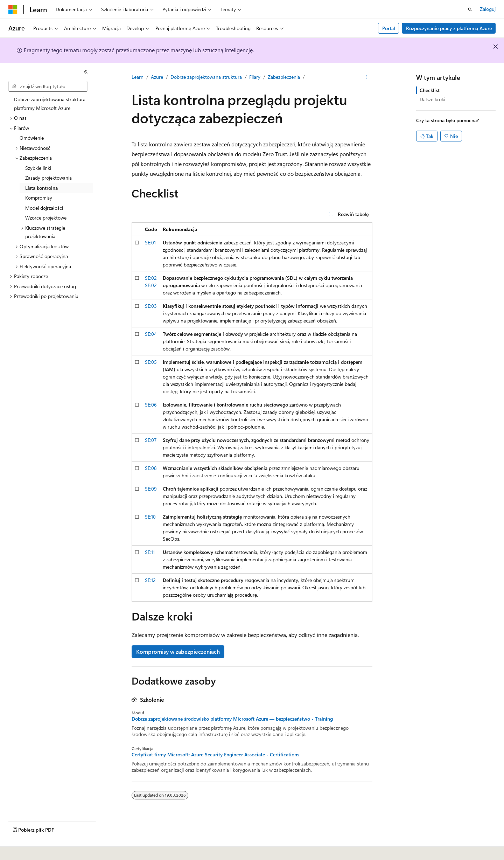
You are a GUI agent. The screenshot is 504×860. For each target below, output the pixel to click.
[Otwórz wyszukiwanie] (470, 9)
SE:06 (151, 405)
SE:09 (151, 489)
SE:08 (151, 468)
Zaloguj (488, 9)
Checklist (430, 90)
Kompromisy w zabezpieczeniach (178, 651)
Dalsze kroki (432, 99)
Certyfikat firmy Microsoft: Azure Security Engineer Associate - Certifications (215, 755)
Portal (389, 28)
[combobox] (48, 86)
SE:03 (151, 306)
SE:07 (151, 440)
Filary (255, 77)
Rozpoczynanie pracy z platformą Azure (449, 28)
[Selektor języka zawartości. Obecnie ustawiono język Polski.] (22, 850)
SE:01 (150, 242)
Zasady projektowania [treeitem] (48, 178)
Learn (138, 77)
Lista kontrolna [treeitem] (41, 188)
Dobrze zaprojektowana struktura (206, 77)
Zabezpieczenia (284, 77)
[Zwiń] (86, 72)
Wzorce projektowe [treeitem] (46, 218)
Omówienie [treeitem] (32, 138)
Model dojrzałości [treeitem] (44, 208)
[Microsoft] (13, 9)
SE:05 (151, 362)
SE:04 (151, 334)
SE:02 (151, 278)
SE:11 (150, 552)
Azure (157, 77)
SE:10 (150, 517)
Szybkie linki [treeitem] (38, 168)
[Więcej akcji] (366, 77)
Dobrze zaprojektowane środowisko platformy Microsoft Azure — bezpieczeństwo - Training (232, 719)
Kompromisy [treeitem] (39, 198)
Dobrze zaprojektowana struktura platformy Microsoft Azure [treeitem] (50, 104)
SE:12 (150, 580)
